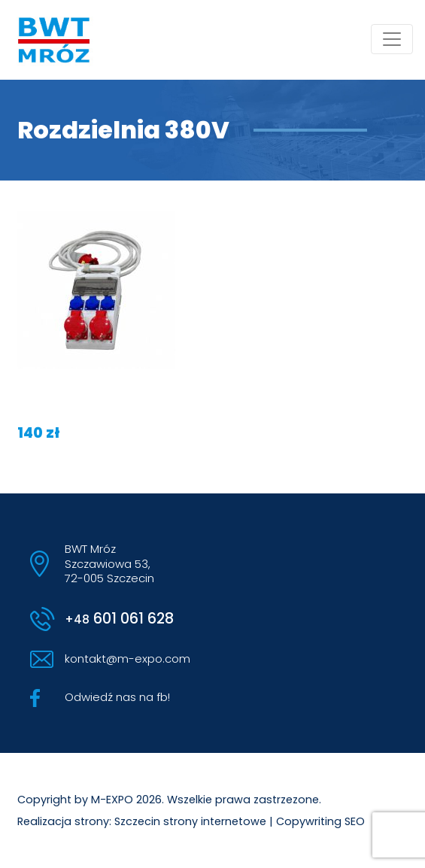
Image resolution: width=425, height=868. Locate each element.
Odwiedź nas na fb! (117, 697)
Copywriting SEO (320, 821)
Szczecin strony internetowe (190, 821)
